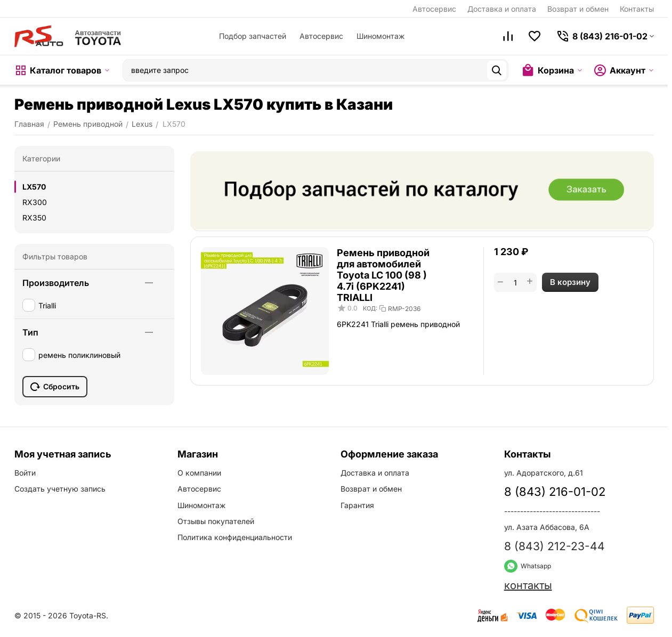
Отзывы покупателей (216, 521)
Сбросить (55, 387)
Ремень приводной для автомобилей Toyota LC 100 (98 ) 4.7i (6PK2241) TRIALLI (383, 275)
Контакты (637, 9)
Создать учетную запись (60, 489)
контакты (528, 585)
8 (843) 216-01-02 (555, 492)
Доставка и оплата (502, 9)
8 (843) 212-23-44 (554, 546)
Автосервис (434, 9)
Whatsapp (528, 566)
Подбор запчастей (253, 36)
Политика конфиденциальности (235, 537)
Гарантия (357, 505)
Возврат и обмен (578, 9)
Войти (25, 473)
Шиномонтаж (380, 36)
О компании (199, 473)
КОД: (370, 308)
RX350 (34, 218)
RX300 (35, 202)
